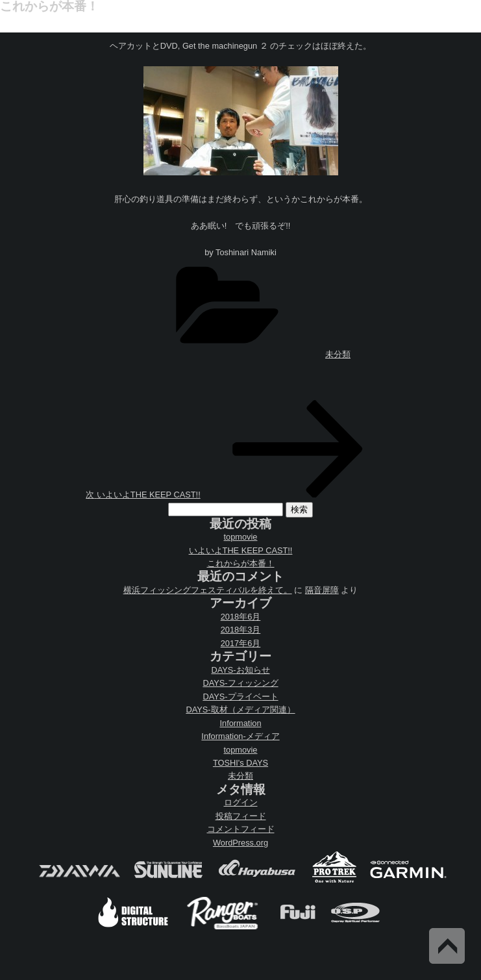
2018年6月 (241, 617)
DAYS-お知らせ (240, 670)
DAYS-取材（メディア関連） (240, 710)
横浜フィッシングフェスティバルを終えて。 (208, 590)
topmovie (241, 537)
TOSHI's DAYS (240, 763)
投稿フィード (241, 816)
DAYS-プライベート (240, 697)
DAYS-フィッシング (240, 683)
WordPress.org (240, 843)
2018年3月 (241, 630)
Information (240, 723)
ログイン (241, 802)
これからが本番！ (241, 563)
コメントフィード (241, 829)
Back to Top (447, 946)
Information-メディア (240, 736)
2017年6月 (241, 643)
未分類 (338, 354)
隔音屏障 (322, 590)
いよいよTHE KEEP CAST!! (241, 550)
